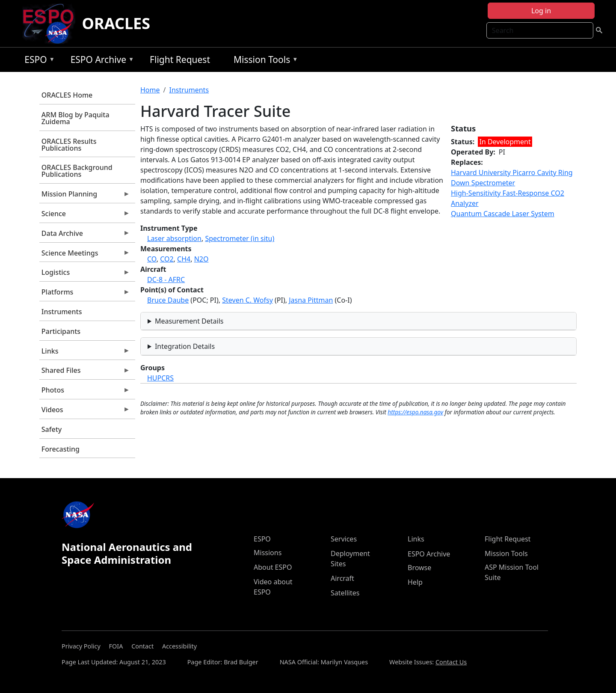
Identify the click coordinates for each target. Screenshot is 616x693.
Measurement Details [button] (189, 321)
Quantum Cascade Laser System (503, 214)
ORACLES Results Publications (69, 145)
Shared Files (85, 372)
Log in (541, 11)
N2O (201, 259)
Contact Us (451, 662)
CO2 (167, 259)
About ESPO (273, 567)
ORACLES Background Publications (77, 171)
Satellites (345, 593)
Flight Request (180, 59)
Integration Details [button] (185, 346)
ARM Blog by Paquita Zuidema (76, 118)
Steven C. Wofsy (247, 300)
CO (152, 259)
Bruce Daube (168, 300)
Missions (268, 553)
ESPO (37, 61)
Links (85, 353)
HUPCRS (160, 378)
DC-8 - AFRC (166, 280)
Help (415, 582)
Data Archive (85, 235)
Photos (85, 392)
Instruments (62, 312)
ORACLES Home (67, 95)
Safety (52, 429)
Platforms (85, 294)
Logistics (85, 274)
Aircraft (342, 578)
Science (85, 216)
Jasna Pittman (311, 300)
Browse (419, 568)
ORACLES (116, 23)
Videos (85, 412)
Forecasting (61, 449)
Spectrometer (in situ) (240, 238)
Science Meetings (85, 255)
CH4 (184, 259)
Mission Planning (85, 196)
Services (344, 539)
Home (150, 90)
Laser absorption (174, 238)
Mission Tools (264, 61)
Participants (61, 331)
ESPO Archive (100, 61)
